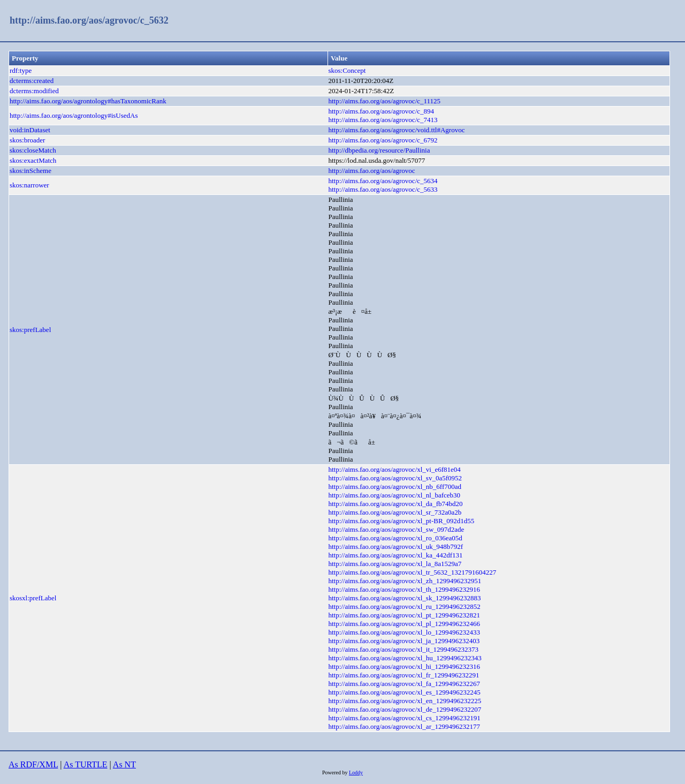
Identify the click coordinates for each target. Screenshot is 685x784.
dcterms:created (32, 81)
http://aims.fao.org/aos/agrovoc (371, 171)
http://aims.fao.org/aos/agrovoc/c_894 (381, 111)
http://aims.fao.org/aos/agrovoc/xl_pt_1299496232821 (404, 615)
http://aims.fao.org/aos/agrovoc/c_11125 (384, 101)
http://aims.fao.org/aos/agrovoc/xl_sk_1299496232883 (404, 598)
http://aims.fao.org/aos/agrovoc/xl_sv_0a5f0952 (395, 478)
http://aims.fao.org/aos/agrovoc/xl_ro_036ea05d (395, 538)
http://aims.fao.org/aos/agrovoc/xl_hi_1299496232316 (404, 666)
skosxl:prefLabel (33, 598)
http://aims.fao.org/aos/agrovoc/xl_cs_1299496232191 (404, 718)
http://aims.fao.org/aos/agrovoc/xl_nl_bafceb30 (394, 495)
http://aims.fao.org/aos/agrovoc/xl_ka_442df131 (395, 555)
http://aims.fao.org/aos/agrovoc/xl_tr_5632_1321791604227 (412, 572)
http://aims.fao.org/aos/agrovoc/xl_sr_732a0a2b (395, 512)
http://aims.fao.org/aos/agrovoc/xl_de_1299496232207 (405, 709)
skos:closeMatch (33, 150)
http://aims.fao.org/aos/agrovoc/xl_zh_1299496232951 (405, 581)
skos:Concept (347, 70)
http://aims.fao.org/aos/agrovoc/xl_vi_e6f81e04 (394, 469)
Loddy (356, 772)
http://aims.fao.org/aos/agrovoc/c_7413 (383, 120)
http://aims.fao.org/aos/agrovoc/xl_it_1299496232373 (403, 649)
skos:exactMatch (33, 160)
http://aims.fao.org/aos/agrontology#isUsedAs (74, 115)
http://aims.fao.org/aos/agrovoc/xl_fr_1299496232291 (404, 675)
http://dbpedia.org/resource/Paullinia (379, 150)
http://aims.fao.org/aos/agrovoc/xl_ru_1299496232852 (404, 606)
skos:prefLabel (30, 330)
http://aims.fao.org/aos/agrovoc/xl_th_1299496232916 (404, 589)
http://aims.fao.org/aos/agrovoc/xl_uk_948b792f (395, 546)
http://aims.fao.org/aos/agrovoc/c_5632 (89, 20)
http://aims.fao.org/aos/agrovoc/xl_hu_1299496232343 (405, 658)
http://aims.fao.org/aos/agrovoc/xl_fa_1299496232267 (404, 684)
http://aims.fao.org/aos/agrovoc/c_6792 (383, 140)
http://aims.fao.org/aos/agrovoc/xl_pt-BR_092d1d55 (401, 521)
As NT (124, 764)
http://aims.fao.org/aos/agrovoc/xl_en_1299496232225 (405, 701)
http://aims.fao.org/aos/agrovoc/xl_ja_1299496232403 (404, 641)
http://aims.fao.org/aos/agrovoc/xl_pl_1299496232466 (404, 624)
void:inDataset (30, 130)
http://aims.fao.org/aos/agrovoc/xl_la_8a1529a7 (395, 564)
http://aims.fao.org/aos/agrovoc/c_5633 (383, 189)
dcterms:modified (34, 91)
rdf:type (21, 70)
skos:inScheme (31, 171)
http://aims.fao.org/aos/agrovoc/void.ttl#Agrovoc (396, 130)
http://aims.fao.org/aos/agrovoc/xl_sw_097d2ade (396, 529)
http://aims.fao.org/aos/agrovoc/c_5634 (383, 181)
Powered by (336, 772)
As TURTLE (86, 764)
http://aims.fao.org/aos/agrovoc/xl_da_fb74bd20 (395, 504)
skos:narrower (29, 185)
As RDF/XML (33, 764)
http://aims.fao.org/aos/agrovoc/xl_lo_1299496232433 (404, 632)
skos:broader (27, 140)
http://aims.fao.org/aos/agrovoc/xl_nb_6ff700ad (395, 487)
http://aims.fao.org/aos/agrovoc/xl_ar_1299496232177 (404, 726)
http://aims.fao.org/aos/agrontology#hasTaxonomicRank (88, 101)
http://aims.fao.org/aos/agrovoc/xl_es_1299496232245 (404, 692)
